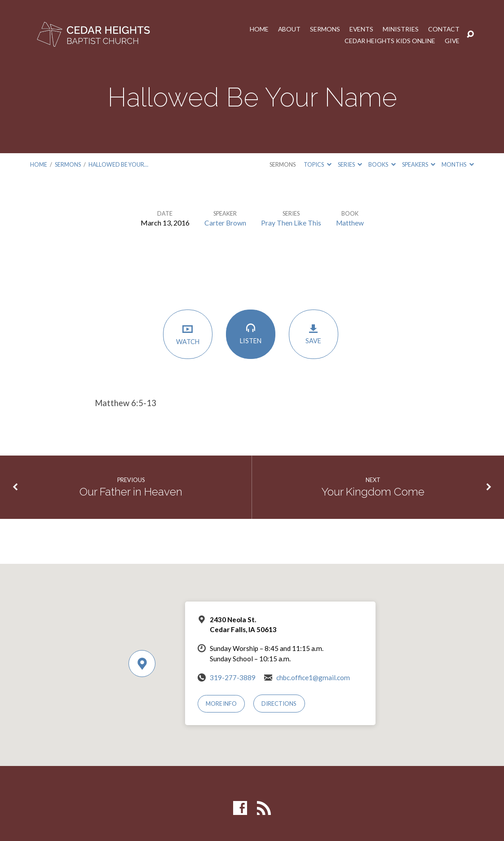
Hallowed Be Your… (118, 164)
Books (382, 164)
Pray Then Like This (291, 223)
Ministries (400, 29)
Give (452, 40)
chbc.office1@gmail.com (313, 677)
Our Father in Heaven (131, 491)
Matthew (350, 223)
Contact (444, 29)
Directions (280, 704)
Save (315, 335)
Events (361, 29)
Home (258, 29)
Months (458, 164)
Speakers (419, 164)
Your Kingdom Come (373, 491)
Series (350, 164)
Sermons (324, 29)
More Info (222, 704)
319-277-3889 (233, 677)
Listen (252, 334)
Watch (189, 335)
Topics (317, 164)
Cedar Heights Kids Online (389, 40)
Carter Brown (225, 223)
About (288, 29)
